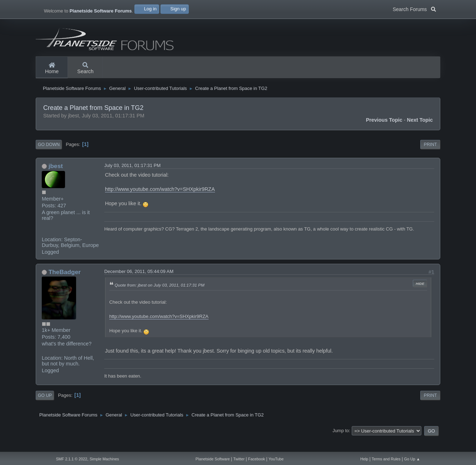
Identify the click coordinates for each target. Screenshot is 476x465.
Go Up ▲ (412, 459)
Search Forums (414, 9)
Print (430, 158)
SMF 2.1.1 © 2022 (72, 459)
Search (85, 69)
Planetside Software (213, 459)
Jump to (341, 444)
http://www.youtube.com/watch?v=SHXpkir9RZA (160, 203)
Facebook (257, 459)
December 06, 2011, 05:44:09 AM (139, 285)
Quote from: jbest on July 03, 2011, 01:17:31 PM (159, 299)
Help (364, 459)
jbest (56, 180)
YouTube (276, 459)
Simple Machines (104, 459)
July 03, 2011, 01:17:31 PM (132, 179)
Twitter (239, 459)
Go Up (45, 409)
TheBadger (65, 285)
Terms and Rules (386, 459)
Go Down (49, 158)
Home (52, 69)
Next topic (420, 134)
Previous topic (384, 134)
